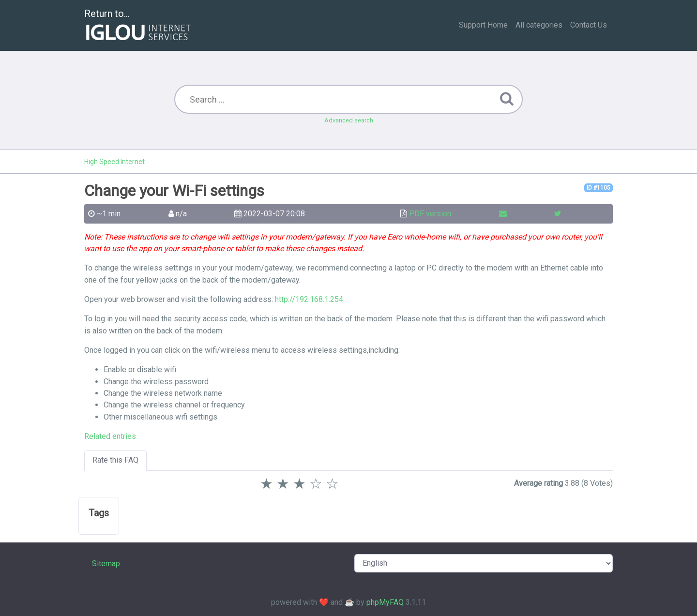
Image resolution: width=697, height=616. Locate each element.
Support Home (483, 25)
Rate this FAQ (115, 460)
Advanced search (349, 120)
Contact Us (589, 25)
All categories (539, 25)
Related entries (110, 436)
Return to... (139, 26)
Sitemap (106, 563)
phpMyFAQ (385, 602)
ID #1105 (599, 188)
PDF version (430, 214)
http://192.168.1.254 (309, 299)
